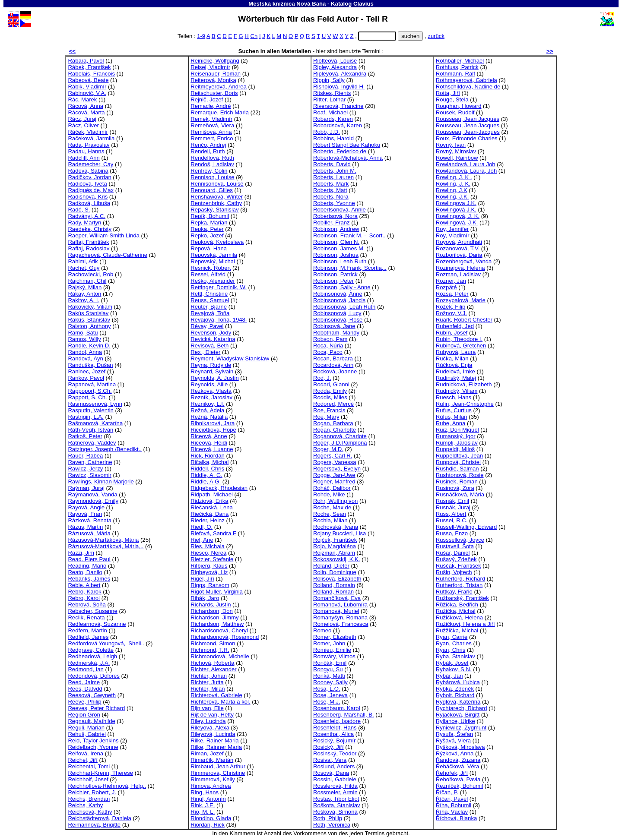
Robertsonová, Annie (340, 210)
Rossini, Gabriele (335, 779)
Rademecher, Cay (90, 164)
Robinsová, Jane (334, 326)
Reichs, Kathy (85, 805)
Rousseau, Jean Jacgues (468, 119)
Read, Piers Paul (89, 559)
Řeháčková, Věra (458, 766)
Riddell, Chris (207, 469)
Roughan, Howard (459, 106)
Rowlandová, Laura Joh (466, 164)
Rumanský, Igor (456, 436)
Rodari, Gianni (331, 384)
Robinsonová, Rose (338, 320)
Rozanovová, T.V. (458, 248)
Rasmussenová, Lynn (95, 404)
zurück (436, 36)
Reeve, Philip (84, 702)
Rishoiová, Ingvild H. (339, 87)
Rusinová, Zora (455, 488)
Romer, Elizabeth (335, 637)
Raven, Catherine (90, 462)
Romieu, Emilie (332, 650)
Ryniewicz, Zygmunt (461, 728)
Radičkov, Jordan (89, 177)
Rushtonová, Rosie (460, 475)
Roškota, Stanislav (337, 805)
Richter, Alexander (213, 669)
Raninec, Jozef (87, 371)
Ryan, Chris (451, 650)
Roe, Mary (326, 417)
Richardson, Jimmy (214, 617)
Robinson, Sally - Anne (342, 287)
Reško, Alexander (213, 281)
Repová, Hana (209, 248)
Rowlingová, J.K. (457, 223)
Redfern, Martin (87, 630)
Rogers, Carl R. (333, 456)
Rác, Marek (82, 99)
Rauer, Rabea (85, 456)
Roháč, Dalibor (332, 488)
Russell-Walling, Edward (466, 527)
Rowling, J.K (452, 190)
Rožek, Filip (451, 307)
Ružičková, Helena (459, 617)
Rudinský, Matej (456, 378)
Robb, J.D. (327, 132)
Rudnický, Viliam (457, 391)
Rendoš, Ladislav (212, 164)
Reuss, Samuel (210, 300)
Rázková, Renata (90, 520)
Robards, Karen (333, 119)
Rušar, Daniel (453, 553)
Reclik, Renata (86, 617)
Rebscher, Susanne (92, 611)
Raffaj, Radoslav (89, 248)
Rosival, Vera (330, 760)
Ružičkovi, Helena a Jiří (465, 624)
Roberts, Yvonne (334, 203)
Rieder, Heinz (208, 520)
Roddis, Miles (330, 397)
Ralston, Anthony (89, 326)
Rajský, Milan (85, 287)
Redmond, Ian (86, 669)
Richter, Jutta (207, 682)
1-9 (201, 36)
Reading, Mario (87, 566)
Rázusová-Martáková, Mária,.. (106, 546)
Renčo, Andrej (208, 145)
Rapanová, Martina (92, 384)
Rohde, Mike (329, 494)
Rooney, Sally (330, 682)
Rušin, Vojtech (454, 572)
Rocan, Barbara (333, 358)
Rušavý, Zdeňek (456, 559)
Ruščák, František (459, 566)
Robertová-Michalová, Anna (348, 158)
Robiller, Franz (332, 223)
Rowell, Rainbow (457, 158)
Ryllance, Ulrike (455, 721)
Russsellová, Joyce (460, 540)
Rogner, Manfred (334, 482)
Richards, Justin (211, 605)
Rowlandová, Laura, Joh (466, 171)
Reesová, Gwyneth (92, 695)
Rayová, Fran (85, 514)
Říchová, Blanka (456, 818)
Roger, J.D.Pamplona (340, 443)
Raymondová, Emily (93, 501)
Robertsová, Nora (335, 216)
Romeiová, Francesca (341, 624)
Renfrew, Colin (209, 171)
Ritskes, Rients (332, 93)
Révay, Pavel (207, 326)
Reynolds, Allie (209, 384)
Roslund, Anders (334, 766)
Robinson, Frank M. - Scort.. (349, 235)
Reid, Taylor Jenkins (93, 741)
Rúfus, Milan (452, 417)
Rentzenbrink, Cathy (216, 203)
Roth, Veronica (332, 825)
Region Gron (84, 715)
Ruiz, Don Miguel (457, 430)
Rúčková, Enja (454, 365)
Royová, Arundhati (459, 242)
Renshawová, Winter (217, 197)
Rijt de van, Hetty (212, 715)
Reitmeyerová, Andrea (219, 87)
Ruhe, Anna (451, 423)
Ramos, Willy (84, 339)
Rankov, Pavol (86, 378)
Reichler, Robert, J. (92, 792)
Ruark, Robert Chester (464, 320)
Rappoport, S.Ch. (90, 391)
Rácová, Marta (86, 112)
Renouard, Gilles (212, 190)
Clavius (363, 4)
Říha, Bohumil (454, 805)
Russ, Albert (451, 514)
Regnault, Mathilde (91, 721)
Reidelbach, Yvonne (93, 747)
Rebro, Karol (84, 598)
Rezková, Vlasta (211, 391)
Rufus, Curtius (454, 410)
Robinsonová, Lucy (337, 313)
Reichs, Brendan (89, 799)
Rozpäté (446, 287)
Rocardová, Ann (333, 365)
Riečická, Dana (209, 514)
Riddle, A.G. (206, 482)
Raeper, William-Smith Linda (103, 235)
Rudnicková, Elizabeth (464, 384)
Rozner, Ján (451, 281)
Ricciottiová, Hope (213, 430)
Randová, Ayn (85, 358)
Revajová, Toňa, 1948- (219, 320)
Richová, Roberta (212, 663)
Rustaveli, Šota (455, 546)
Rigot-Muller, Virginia (217, 592)
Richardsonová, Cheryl (219, 630)
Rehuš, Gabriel (87, 734)
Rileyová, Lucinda (213, 734)
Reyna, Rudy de (211, 365)
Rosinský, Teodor (335, 753)
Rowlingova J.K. (456, 203)
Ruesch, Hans (454, 397)
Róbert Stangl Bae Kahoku (347, 145)
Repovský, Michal (213, 261)
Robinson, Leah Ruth (340, 261)
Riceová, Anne (209, 436)
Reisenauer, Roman (216, 74)
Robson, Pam (330, 339)
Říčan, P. (447, 792)
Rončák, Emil (330, 663)
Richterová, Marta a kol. (220, 702)
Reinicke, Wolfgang (215, 61)
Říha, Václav (452, 812)
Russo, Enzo (452, 533)
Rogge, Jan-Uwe (334, 475)
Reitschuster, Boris (214, 93)
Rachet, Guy (84, 268)
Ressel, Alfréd (208, 274)
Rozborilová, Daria (459, 255)
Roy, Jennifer (452, 229)
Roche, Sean (330, 514)
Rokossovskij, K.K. (337, 559)
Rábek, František (89, 67)
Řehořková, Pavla (458, 779)
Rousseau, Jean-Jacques (468, 132)
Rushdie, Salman (457, 469)
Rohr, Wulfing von (335, 501)
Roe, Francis (329, 410)
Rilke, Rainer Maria (214, 741)
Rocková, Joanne (335, 371)
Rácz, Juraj (82, 119)
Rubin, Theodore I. (459, 339)
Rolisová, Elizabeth (337, 579)
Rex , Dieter (205, 352)
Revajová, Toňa (210, 313)
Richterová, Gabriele (216, 695)
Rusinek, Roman (457, 482)
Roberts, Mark (331, 184)
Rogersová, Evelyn (337, 469)
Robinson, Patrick (335, 274)
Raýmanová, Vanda (92, 494)
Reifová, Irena (86, 753)
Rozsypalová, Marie (461, 300)
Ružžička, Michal (457, 630)
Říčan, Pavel (452, 799)
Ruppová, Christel (458, 462)
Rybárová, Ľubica (458, 682)
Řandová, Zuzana (458, 760)
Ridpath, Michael (212, 494)
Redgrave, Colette (91, 650)
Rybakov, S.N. (454, 669)
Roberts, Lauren (333, 177)
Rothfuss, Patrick (457, 67)
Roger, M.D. (328, 449)
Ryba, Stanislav (455, 656)
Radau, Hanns (86, 151)
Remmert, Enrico (212, 138)
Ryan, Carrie (452, 637)
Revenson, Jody (211, 333)
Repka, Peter (207, 229)
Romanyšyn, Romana (340, 617)
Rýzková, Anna (455, 753)
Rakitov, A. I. (84, 300)
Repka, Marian (209, 223)
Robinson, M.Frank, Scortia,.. (350, 268)
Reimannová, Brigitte (94, 825)
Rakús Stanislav (88, 313)
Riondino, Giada (211, 818)
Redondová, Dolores (94, 676)
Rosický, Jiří (328, 747)
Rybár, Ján (449, 676)
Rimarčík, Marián (212, 760)
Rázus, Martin (85, 527)
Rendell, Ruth (208, 151)
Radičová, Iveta (87, 184)
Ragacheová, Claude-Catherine (108, 255)
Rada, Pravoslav (89, 145)
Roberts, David (332, 164)
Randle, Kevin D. (89, 346)
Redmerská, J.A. (89, 663)
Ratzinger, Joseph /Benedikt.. (105, 449)
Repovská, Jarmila (214, 255)
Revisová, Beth (209, 346)
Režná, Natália (209, 417)
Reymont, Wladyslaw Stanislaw (230, 358)
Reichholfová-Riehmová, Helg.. (107, 786)
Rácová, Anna (86, 106)
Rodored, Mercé (333, 404)
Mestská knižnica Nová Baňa (287, 4)
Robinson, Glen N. (336, 242)
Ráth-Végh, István (90, 430)
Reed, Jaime (84, 682)
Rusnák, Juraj (453, 507)
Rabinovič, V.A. (87, 93)
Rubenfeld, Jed (455, 326)
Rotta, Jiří (448, 93)
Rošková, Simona (335, 812)
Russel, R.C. (452, 520)
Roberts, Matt (330, 190)
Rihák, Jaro (205, 598)
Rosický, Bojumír (334, 741)
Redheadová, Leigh (92, 656)
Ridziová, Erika (209, 501)
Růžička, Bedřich (457, 605)
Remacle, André (211, 106)
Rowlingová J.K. (456, 210)
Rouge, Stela (452, 99)
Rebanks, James (89, 579)
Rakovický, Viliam (90, 307)
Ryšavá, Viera (453, 741)
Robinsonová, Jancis (339, 300)
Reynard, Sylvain (212, 371)
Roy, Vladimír (453, 235)
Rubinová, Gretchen (461, 346)
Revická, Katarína (213, 339)
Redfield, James (88, 637)
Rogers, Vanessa (335, 462)
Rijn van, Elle (207, 708)
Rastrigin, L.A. (86, 417)
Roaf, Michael (330, 112)
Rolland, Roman (333, 592)
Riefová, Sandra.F (213, 533)
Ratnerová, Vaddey (92, 443)
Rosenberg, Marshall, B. (344, 715)
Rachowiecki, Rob (90, 274)
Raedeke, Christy (90, 229)
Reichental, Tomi (89, 766)
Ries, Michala (208, 546)
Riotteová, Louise (335, 61)
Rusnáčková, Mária (460, 494)
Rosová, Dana (331, 773)
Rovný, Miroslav (456, 151)
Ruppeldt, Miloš (455, 449)
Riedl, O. (202, 527)
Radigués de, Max (91, 190)
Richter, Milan (208, 689)
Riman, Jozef (207, 753)
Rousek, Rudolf (455, 112)
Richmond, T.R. (210, 650)
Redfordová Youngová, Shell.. (106, 643)
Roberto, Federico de (340, 151)
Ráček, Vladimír (88, 132)
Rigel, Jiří (202, 579)
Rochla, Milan (330, 520)
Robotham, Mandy (336, 333)
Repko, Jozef (207, 235)
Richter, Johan (209, 676)
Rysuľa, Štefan (454, 734)
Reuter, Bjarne (209, 307)
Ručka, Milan (452, 358)
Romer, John (329, 643)
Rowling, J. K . (454, 177)
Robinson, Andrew (336, 229)
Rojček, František (335, 540)
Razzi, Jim (81, 553)
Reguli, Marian (86, 728)
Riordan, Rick (208, 825)
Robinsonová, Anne (338, 294)
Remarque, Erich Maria (220, 112)
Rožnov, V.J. (451, 313)
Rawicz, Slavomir (90, 475)
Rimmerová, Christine (218, 773)
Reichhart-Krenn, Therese (100, 773)
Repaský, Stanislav (214, 210)
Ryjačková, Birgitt (458, 715)
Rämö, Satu (83, 333)
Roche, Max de (332, 507)
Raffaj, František (88, 242)
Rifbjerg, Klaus (209, 566)
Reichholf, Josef (88, 779)
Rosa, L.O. (327, 689)
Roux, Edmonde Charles (467, 138)
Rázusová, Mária (89, 533)
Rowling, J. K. (453, 184)
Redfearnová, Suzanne (97, 624)
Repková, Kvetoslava (217, 242)
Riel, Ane (202, 540)
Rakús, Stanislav (89, 320)
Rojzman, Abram (334, 553)
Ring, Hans (205, 792)
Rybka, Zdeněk (455, 689)
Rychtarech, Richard (462, 708)
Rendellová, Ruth (212, 158)
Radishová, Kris (88, 197)
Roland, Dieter (331, 566)
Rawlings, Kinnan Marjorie (101, 482)
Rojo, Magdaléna (335, 546)
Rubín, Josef (452, 333)
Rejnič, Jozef (207, 99)
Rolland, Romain (334, 585)
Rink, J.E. (203, 805)
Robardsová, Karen (338, 125)
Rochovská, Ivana (336, 527)
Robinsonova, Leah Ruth (344, 307)
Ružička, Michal (456, 611)
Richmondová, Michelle (220, 656)
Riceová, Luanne (212, 449)
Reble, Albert (84, 585)
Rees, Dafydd (85, 689)
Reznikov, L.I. (207, 404)
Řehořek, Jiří (452, 773)
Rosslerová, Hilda (335, 786)
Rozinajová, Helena (460, 268)
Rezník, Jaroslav (211, 397)
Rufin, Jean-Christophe (465, 404)
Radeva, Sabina (88, 171)
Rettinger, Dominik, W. (219, 287)
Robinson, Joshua (336, 255)
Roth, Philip (328, 818)
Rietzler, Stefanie (212, 559)
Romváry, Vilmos (334, 656)
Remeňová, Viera (212, 125)
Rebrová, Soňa (87, 605)
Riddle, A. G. (206, 475)
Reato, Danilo (85, 572)
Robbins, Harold (333, 138)
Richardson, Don (212, 611)
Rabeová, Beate (88, 80)
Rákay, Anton (84, 294)
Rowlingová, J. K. (458, 216)
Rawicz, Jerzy (85, 469)
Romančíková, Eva (337, 598)
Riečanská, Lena (212, 507)
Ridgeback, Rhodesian (219, 488)
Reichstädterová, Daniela (99, 818)
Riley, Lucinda (208, 721)
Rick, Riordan (208, 456)
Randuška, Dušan (90, 365)
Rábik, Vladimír (87, 87)
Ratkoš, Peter (85, 436)
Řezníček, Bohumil (459, 786)
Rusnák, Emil (452, 501)
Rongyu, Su (328, 669)
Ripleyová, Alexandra (340, 74)
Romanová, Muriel (336, 611)
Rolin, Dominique (335, 572)
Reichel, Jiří (83, 760)
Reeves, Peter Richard (96, 708)
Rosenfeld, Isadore (337, 721)
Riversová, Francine (338, 106)
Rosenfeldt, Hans (335, 728)
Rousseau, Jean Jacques (468, 125)
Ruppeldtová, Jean (459, 456)
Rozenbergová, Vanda (464, 261)
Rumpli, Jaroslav (457, 443)
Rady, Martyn (84, 223)
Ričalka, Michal (209, 462)
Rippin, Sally (329, 80)
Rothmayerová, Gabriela (466, 80)
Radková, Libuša (89, 203)
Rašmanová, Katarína (95, 423)
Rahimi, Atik (83, 261)
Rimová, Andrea (211, 786)
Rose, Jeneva (330, 695)
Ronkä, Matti (329, 676)
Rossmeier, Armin (335, 792)
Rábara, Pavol (86, 61)
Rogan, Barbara (333, 423)
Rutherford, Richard (460, 579)
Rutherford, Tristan (459, 585)
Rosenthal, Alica (333, 734)
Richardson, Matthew (217, 624)
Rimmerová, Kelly (213, 779)
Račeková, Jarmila (91, 138)
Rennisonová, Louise (217, 184)
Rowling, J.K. (452, 197)
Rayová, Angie (86, 507)
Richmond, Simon (213, 643)
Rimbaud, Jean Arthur (218, 766)
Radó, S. (79, 210)
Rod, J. (322, 378)
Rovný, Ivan (451, 145)
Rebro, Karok (84, 592)
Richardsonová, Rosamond (225, 637)
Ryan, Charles (454, 643)
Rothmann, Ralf (455, 74)
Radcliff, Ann (84, 158)
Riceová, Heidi (209, 443)
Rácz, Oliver (83, 125)
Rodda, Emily (330, 391)
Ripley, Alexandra (335, 67)
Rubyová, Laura (456, 352)
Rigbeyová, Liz (209, 572)
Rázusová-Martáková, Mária (103, 540)
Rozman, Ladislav (458, 274)
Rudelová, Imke (455, 371)
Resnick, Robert (211, 268)
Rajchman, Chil (87, 281)
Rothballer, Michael (460, 61)
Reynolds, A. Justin (215, 378)
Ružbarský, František (462, 598)
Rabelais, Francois (91, 74)
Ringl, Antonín (208, 799)
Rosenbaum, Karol (337, 708)
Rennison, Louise (212, 177)
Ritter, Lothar (329, 99)
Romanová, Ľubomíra (340, 605)
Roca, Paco (328, 352)
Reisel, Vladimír (210, 67)
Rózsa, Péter (452, 294)
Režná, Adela (207, 410)
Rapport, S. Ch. (87, 397)
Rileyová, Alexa (210, 728)
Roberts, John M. (335, 171)
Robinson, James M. (339, 248)
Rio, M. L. (203, 812)
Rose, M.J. (327, 702)
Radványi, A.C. (87, 216)
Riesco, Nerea (208, 553)
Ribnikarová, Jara (213, 423)
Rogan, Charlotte (335, 430)
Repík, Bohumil (210, 216)
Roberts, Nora (331, 197)
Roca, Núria (328, 346)
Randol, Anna (85, 352)
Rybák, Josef (452, 663)
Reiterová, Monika (213, 80)
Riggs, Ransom (210, 585)
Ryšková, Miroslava (460, 747)
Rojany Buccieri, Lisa (340, 533)
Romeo (322, 630)
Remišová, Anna (211, 132)
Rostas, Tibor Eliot (336, 799)
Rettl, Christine (209, 294)
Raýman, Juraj (86, 488)
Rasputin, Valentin (90, 410)
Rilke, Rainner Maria (216, 747)
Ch (254, 36)
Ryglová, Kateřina (458, 702)
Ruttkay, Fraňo (454, 592)
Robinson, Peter (333, 281)
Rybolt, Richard (455, 695)
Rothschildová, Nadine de (468, 87)
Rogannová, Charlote (340, 436)
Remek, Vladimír (211, 119)
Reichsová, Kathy (90, 812)
